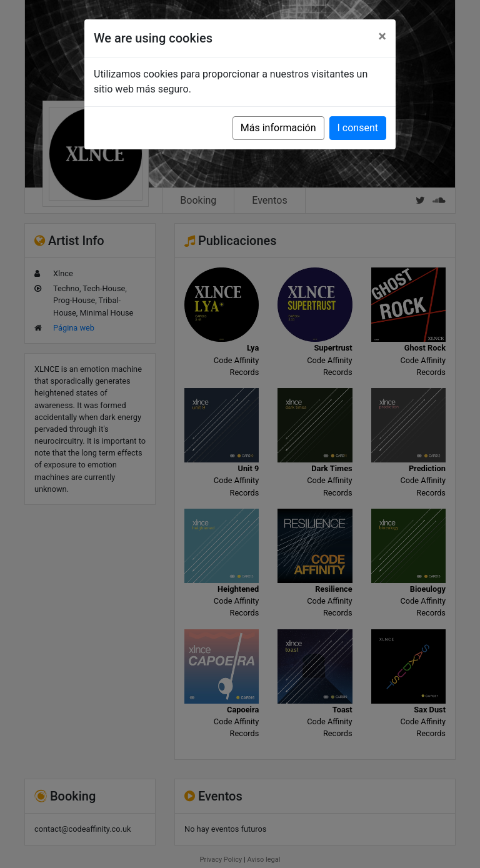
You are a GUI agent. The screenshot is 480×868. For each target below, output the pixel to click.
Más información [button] (278, 128)
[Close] (382, 36)
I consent (358, 128)
